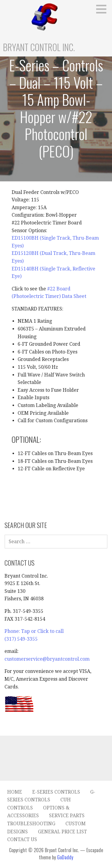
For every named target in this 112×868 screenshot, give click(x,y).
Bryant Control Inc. (39, 47)
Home (15, 792)
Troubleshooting (31, 824)
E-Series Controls (56, 792)
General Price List (62, 832)
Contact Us (22, 839)
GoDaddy (65, 857)
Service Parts (67, 816)
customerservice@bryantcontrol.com (47, 659)
